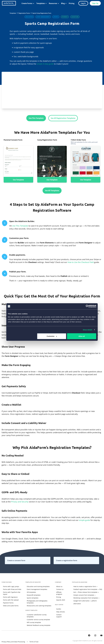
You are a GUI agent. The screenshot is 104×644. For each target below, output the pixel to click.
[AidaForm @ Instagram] (95, 631)
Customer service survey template (37, 615)
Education (29, 17)
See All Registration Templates (63, 118)
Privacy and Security (20, 501)
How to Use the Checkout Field (81, 262)
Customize (52, 336)
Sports (56, 17)
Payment (65, 17)
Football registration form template (87, 587)
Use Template (18, 180)
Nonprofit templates (33, 595)
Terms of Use (34, 637)
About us (59, 586)
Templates (41, 3)
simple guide (84, 520)
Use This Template (36, 118)
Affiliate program (61, 592)
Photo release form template (82, 592)
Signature (75, 17)
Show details (88, 330)
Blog (63, 3)
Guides (58, 606)
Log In (83, 3)
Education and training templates (37, 586)
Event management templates (36, 589)
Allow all (82, 336)
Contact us (59, 589)
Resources (53, 3)
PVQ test (95, 589)
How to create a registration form (83, 586)
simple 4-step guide (45, 64)
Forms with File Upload (9, 597)
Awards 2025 (60, 597)
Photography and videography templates (40, 600)
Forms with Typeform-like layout (13, 592)
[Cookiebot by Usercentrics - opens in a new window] (87, 306)
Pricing (72, 3)
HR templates (30, 592)
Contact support (61, 612)
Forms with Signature (9, 595)
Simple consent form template (85, 593)
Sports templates (31, 597)
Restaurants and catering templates (38, 603)
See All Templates (52, 190)
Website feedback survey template (37, 621)
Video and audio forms (9, 603)
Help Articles (60, 609)
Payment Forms (7, 600)
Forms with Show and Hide (11, 589)
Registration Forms (24, 13)
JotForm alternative (88, 600)
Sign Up (95, 3)
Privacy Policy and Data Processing (13, 637)
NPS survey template (33, 618)
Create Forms (27, 3)
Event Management (43, 17)
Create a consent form (16, 560)
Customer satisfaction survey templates (39, 612)
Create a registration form (67, 560)
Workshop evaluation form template (84, 596)
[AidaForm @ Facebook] (89, 631)
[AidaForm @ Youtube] (101, 631)
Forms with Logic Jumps (10, 586)
